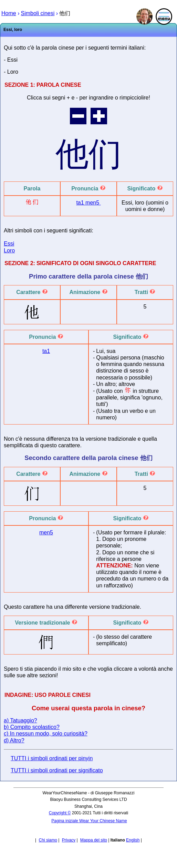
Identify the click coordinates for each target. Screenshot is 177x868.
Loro (9, 250)
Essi (9, 244)
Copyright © (60, 813)
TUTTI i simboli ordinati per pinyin (52, 758)
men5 (93, 203)
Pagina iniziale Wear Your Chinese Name (89, 821)
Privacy (69, 840)
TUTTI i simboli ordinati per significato (57, 770)
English (133, 840)
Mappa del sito (94, 840)
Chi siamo (48, 840)
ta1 (81, 203)
